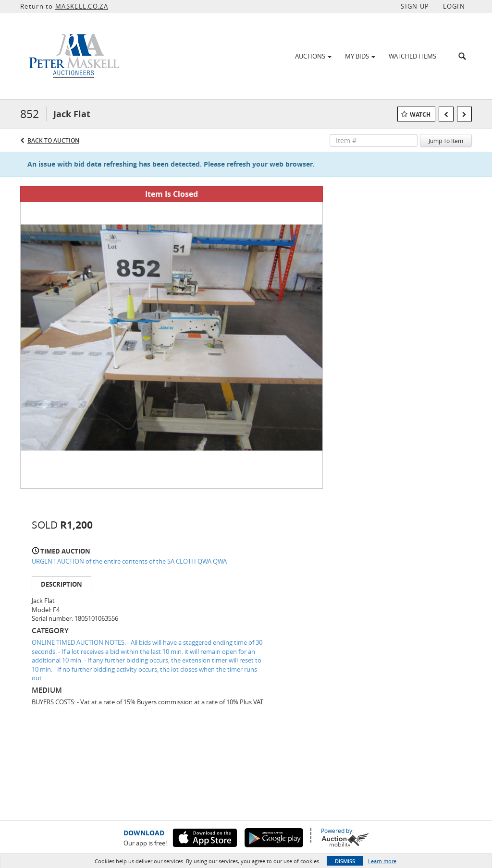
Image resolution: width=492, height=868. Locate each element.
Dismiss (345, 861)
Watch (420, 115)
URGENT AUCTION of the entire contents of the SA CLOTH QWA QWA (129, 561)
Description (61, 584)
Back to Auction (53, 140)
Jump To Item (446, 141)
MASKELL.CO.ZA (82, 6)
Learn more (382, 861)
